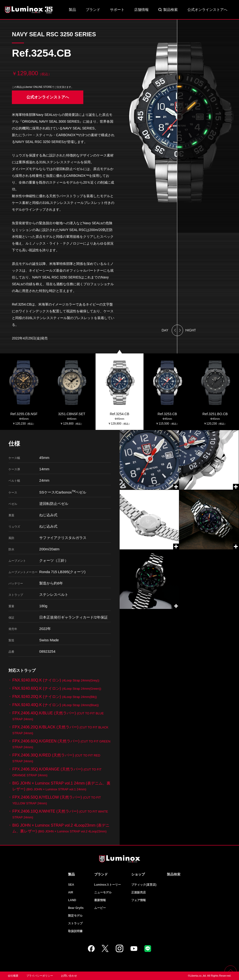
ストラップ (75, 923)
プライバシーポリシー (40, 976)
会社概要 (13, 976)
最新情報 (100, 900)
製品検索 (170, 10)
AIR (71, 892)
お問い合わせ (69, 976)
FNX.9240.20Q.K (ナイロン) (55, 697)
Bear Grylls (76, 908)
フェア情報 (139, 900)
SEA (71, 885)
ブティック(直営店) (144, 885)
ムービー (100, 908)
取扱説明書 (75, 931)
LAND (72, 900)
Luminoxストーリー (108, 885)
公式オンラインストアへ (207, 10)
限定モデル (75, 916)
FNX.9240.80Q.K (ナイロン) (56, 680)
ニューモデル (103, 892)
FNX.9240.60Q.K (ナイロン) (57, 688)
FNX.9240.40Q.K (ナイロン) (56, 705)
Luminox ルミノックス (29, 10)
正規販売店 (139, 892)
